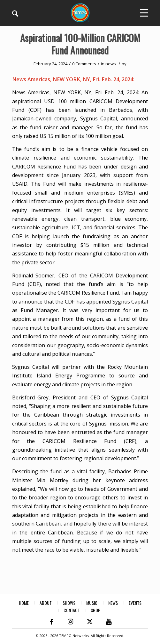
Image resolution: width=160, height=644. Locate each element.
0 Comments (84, 64)
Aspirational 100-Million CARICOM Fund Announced (80, 44)
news (111, 64)
